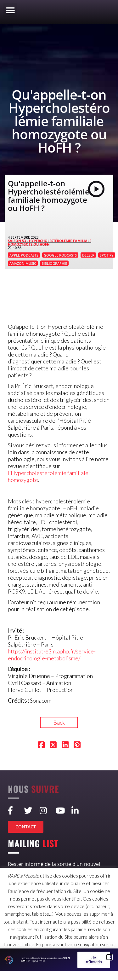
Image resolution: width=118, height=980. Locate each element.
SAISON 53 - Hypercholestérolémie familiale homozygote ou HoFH (50, 242)
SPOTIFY (107, 255)
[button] (10, 10)
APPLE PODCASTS (24, 255)
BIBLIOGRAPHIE (54, 263)
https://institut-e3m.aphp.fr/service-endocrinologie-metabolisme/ (52, 655)
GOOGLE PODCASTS (60, 255)
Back (59, 722)
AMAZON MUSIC (23, 263)
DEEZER (88, 255)
